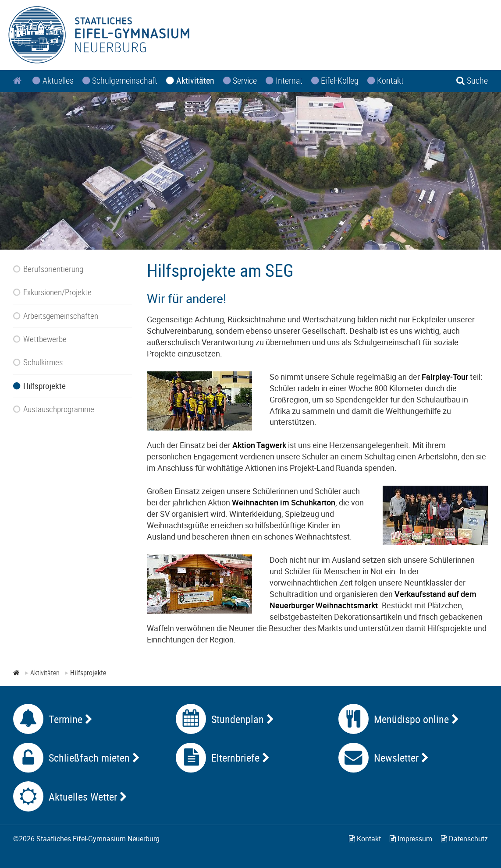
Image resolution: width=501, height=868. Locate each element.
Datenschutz (464, 839)
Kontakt (365, 839)
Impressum (411, 839)
